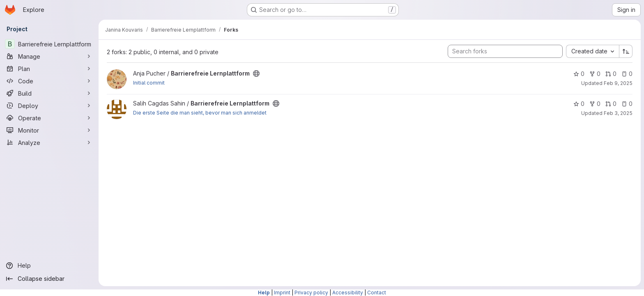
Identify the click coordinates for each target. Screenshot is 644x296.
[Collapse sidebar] (49, 279)
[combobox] (592, 51)
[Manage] (49, 56)
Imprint (282, 293)
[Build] (49, 93)
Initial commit (149, 83)
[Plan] (49, 69)
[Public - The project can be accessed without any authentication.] (256, 73)
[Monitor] (49, 130)
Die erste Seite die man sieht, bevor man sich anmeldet (200, 113)
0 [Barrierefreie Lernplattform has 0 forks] (595, 74)
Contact (377, 293)
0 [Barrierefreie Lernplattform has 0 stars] (579, 74)
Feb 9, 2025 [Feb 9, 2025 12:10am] (618, 83)
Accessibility (348, 293)
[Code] (49, 81)
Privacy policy (311, 293)
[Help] (49, 266)
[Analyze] (49, 142)
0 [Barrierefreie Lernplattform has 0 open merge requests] (611, 74)
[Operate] (49, 118)
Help (264, 293)
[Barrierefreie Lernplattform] (49, 44)
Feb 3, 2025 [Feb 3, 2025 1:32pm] (618, 113)
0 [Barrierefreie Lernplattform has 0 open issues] (627, 74)
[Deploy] (49, 106)
